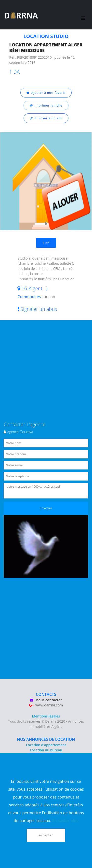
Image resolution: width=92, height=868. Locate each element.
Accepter (46, 835)
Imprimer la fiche (46, 105)
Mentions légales (46, 716)
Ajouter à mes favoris (46, 93)
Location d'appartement (46, 745)
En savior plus (65, 821)
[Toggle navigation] (83, 15)
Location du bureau (46, 750)
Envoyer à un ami (46, 118)
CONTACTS (46, 694)
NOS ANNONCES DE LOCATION (46, 739)
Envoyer (46, 508)
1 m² (46, 243)
